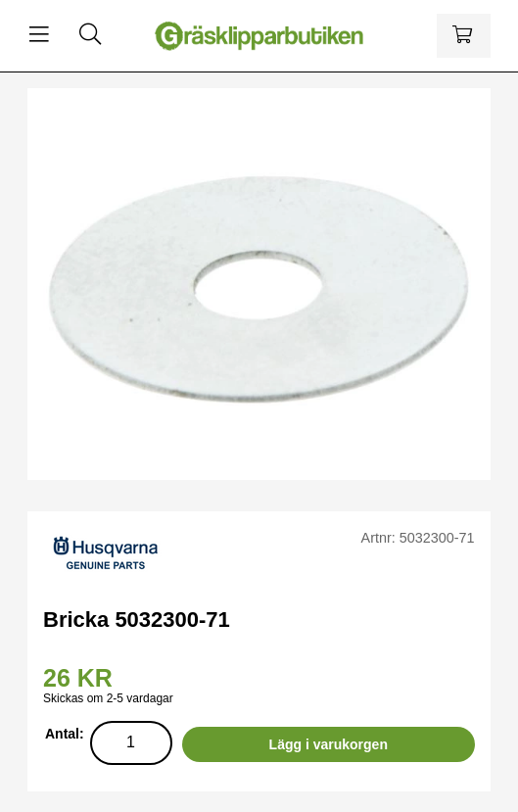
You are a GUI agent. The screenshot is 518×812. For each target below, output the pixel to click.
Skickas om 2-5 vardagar (108, 698)
